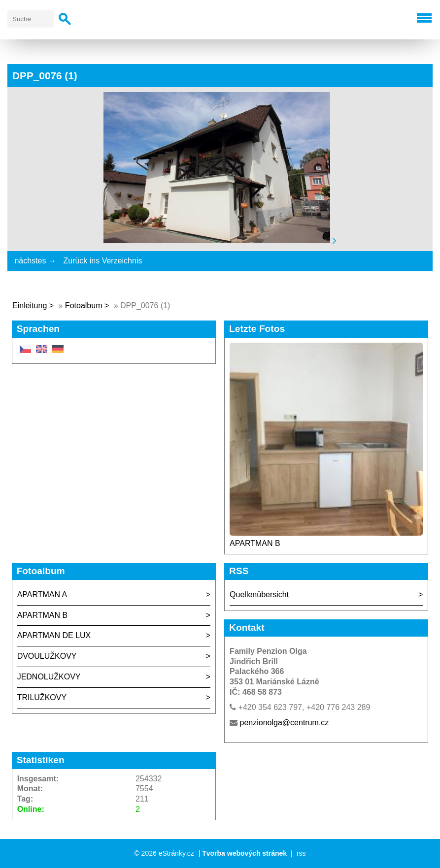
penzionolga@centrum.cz (285, 723)
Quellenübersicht (259, 595)
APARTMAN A (42, 595)
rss (301, 853)
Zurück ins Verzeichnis (102, 261)
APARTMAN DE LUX (54, 635)
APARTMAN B (255, 543)
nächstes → (35, 261)
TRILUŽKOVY (42, 697)
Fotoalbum (84, 305)
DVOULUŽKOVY (47, 656)
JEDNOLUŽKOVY (49, 677)
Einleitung (30, 305)
